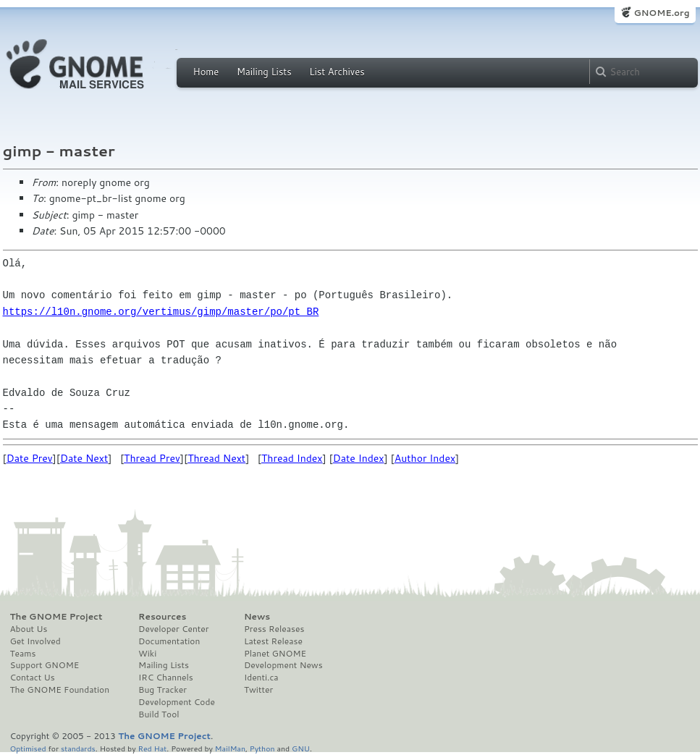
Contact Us (33, 678)
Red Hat (152, 748)
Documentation (169, 641)
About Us (29, 629)
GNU (301, 748)
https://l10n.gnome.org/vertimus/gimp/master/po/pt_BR (161, 312)
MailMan (230, 748)
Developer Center (173, 629)
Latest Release (273, 641)
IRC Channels (166, 678)
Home (206, 72)
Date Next (84, 458)
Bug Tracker (163, 690)
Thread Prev (152, 458)
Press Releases (274, 629)
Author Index (425, 458)
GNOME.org (661, 13)
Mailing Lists (264, 72)
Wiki (147, 654)
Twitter (258, 690)
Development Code (177, 702)
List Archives (337, 72)
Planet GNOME (275, 654)
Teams (23, 654)
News (257, 617)
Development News (283, 665)
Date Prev (30, 458)
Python (262, 748)
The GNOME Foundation (60, 690)
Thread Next (216, 458)
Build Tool (159, 714)
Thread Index (292, 458)
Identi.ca (261, 678)
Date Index (359, 458)
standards (78, 748)
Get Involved (35, 641)
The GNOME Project (56, 617)
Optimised (28, 748)
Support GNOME (45, 665)
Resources (162, 617)
